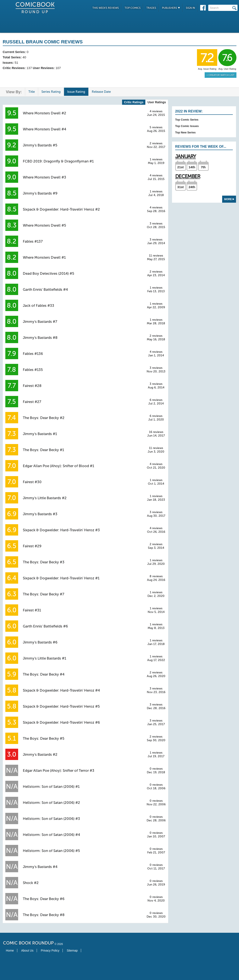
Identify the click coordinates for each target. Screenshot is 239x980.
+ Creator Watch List (221, 75)
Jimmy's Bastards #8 (40, 338)
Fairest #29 (32, 546)
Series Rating (51, 92)
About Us (27, 950)
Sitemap (72, 950)
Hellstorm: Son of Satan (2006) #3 (51, 819)
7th (203, 167)
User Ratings (157, 102)
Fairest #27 (32, 402)
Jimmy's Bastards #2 (40, 754)
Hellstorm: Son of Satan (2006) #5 (51, 851)
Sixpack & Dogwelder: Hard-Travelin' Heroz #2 (61, 209)
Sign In (190, 8)
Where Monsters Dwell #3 (44, 177)
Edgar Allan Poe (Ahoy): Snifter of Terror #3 (59, 770)
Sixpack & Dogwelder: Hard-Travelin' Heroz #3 (61, 530)
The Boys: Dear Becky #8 (44, 915)
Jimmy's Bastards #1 (40, 434)
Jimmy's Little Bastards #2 (45, 498)
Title (32, 92)
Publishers (171, 8)
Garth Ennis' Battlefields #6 (45, 626)
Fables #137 (33, 241)
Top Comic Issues (187, 126)
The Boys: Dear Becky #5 (44, 738)
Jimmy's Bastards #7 (40, 322)
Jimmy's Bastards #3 (40, 514)
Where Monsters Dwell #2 (44, 113)
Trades (151, 8)
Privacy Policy (50, 950)
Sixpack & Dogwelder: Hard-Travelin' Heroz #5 (61, 706)
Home (10, 950)
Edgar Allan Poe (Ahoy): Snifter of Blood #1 (58, 466)
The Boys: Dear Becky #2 (44, 418)
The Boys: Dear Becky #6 (44, 899)
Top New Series (185, 132)
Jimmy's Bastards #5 (40, 145)
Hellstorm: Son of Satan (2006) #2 (51, 803)
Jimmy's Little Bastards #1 (44, 658)
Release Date (101, 92)
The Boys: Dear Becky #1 (43, 450)
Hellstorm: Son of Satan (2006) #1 (51, 787)
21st (181, 167)
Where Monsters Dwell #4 (44, 129)
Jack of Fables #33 (39, 306)
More (229, 199)
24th (192, 187)
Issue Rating (76, 92)
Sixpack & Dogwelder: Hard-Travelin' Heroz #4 (61, 690)
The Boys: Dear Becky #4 (44, 674)
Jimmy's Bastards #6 (40, 642)
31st (181, 187)
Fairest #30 (32, 482)
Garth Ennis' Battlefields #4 (45, 289)
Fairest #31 (32, 610)
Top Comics (133, 8)
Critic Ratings (134, 102)
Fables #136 (33, 354)
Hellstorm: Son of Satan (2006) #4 (51, 835)
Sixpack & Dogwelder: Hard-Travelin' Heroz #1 (61, 578)
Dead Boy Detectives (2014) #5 (49, 273)
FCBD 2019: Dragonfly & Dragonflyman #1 (58, 161)
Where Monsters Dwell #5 (44, 225)
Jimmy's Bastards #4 (40, 867)
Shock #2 (31, 883)
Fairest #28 (32, 386)
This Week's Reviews (106, 8)
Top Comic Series (187, 120)
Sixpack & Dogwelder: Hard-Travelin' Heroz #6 (61, 722)
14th (192, 167)
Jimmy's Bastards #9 (40, 193)
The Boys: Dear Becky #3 (44, 562)
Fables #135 (33, 370)
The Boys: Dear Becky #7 (44, 594)
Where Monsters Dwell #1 (44, 257)
